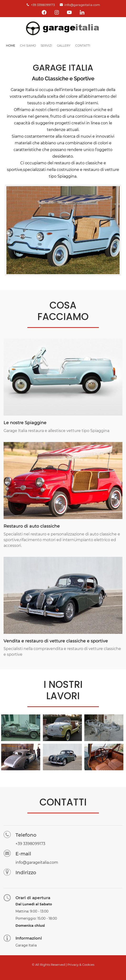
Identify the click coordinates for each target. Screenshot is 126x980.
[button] (21, 727)
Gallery (64, 46)
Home (11, 46)
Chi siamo (28, 46)
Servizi (46, 46)
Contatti (83, 46)
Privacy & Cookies (81, 965)
